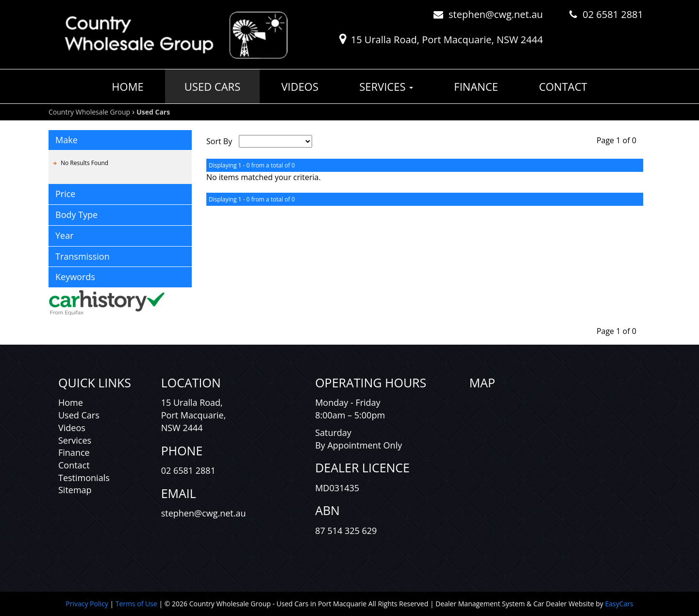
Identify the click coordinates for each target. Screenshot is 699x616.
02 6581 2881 (613, 14)
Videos (300, 86)
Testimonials (84, 478)
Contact (563, 86)
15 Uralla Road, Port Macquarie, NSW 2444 (447, 40)
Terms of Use (137, 604)
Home (127, 86)
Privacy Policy (88, 604)
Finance (476, 86)
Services (386, 86)
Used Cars (212, 86)
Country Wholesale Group (89, 112)
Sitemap (75, 490)
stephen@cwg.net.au (496, 14)
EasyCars (619, 604)
